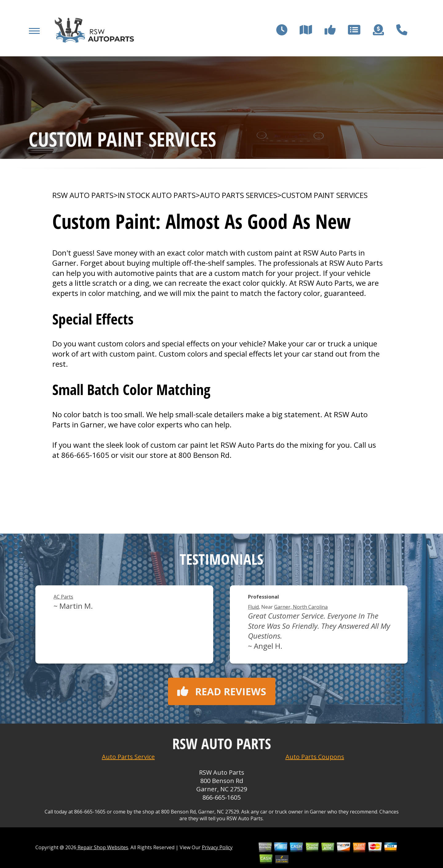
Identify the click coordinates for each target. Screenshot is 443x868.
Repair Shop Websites (102, 847)
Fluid (253, 607)
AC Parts (63, 597)
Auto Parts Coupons (315, 757)
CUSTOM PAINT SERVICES (325, 195)
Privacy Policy (217, 847)
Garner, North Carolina (301, 607)
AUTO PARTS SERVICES (239, 195)
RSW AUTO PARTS (83, 195)
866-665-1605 (85, 455)
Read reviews (222, 691)
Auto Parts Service (128, 757)
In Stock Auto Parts (157, 195)
